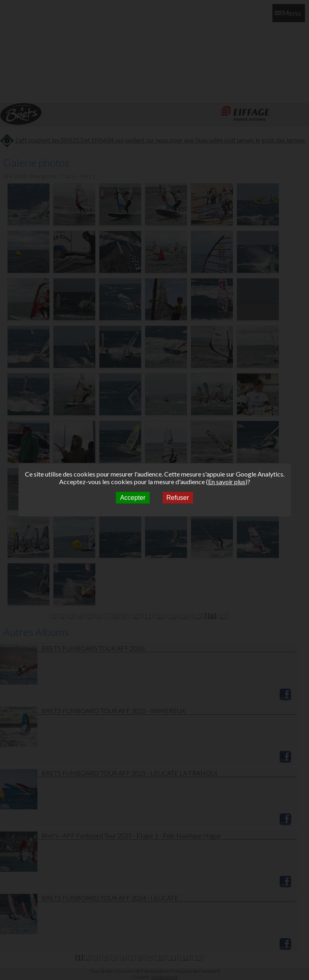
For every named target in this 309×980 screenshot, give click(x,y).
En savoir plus (227, 482)
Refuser (178, 498)
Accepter (133, 498)
